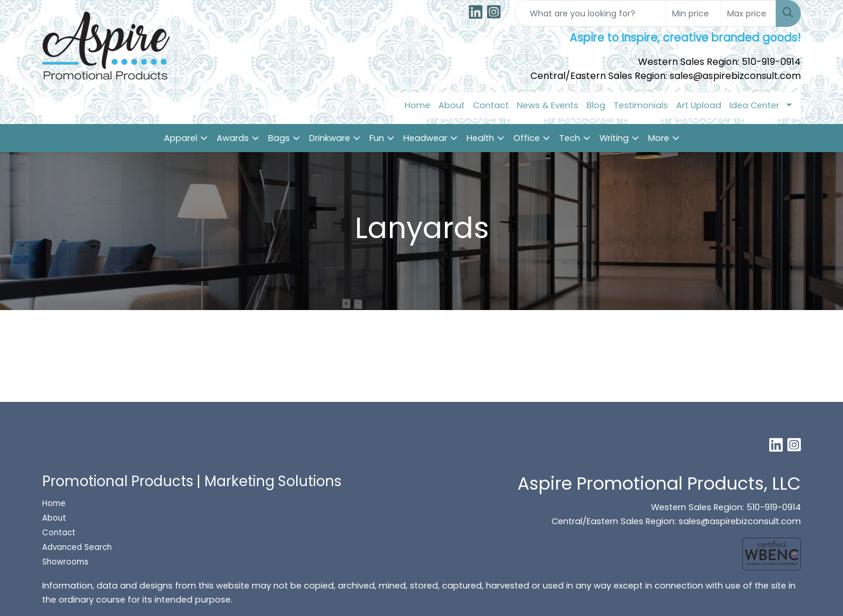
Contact (491, 105)
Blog (596, 105)
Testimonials (641, 105)
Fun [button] (377, 138)
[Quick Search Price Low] (693, 13)
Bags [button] (279, 138)
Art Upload (699, 105)
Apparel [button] (181, 138)
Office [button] (527, 138)
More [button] (659, 138)
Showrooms (66, 562)
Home (417, 105)
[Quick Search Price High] (748, 13)
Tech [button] (570, 138)
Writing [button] (614, 138)
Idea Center (754, 105)
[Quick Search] (590, 13)
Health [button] (480, 138)
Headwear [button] (425, 138)
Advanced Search (77, 547)
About (452, 105)
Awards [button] (233, 138)
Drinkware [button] (330, 138)
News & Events (548, 105)
